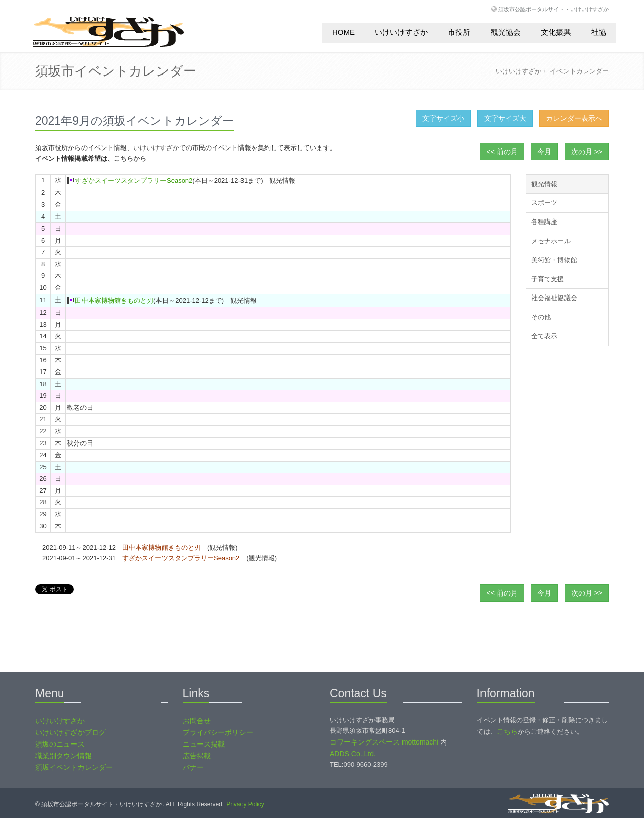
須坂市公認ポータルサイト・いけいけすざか (553, 9)
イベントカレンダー (579, 71)
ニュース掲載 (204, 744)
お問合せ (197, 721)
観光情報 (544, 184)
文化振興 (556, 32)
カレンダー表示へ (574, 118)
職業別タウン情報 (63, 756)
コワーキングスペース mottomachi (384, 742)
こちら (507, 731)
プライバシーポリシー (218, 732)
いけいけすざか (401, 32)
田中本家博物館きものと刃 (114, 300)
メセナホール (551, 241)
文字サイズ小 (443, 118)
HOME (343, 32)
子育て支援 (548, 279)
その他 (541, 317)
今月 (544, 152)
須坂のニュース (60, 744)
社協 (599, 32)
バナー (193, 767)
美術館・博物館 (554, 260)
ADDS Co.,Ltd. (353, 754)
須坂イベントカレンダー (74, 767)
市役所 (459, 32)
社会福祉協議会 (554, 298)
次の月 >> (587, 152)
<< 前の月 (502, 152)
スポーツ (544, 203)
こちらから (130, 158)
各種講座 (544, 222)
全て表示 (544, 336)
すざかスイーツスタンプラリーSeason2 (134, 180)
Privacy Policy (245, 804)
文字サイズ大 (505, 118)
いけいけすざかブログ (70, 732)
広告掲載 (197, 756)
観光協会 (506, 32)
